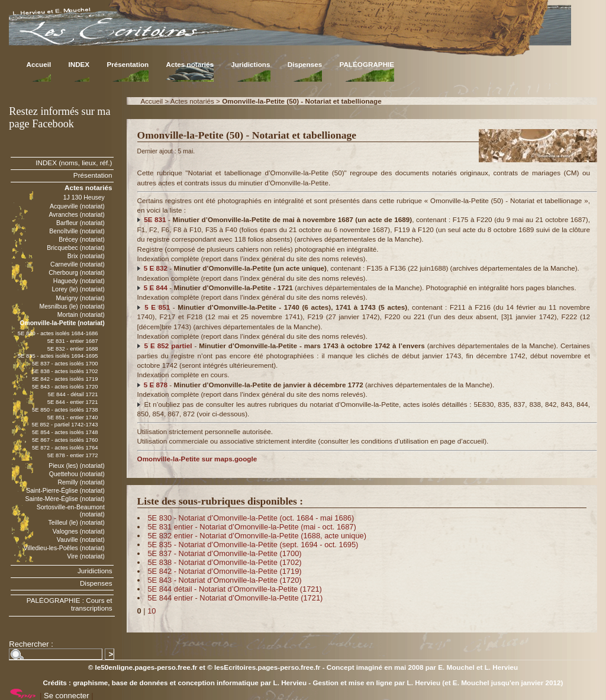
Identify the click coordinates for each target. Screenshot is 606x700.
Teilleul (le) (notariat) (77, 522)
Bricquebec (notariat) (76, 248)
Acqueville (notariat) (77, 206)
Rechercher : (31, 644)
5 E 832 (156, 268)
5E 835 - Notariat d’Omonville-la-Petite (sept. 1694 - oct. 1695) (253, 545)
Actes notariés (190, 64)
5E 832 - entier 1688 (73, 349)
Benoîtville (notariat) (77, 231)
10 (151, 611)
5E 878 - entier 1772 (73, 455)
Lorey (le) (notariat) (78, 289)
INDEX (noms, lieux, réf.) (74, 163)
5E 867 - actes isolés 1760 (65, 440)
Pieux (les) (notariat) (77, 465)
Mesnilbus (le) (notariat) (72, 306)
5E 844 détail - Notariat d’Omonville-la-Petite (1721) (234, 589)
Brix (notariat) (86, 256)
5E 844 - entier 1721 (73, 402)
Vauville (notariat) (81, 540)
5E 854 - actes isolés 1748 (65, 432)
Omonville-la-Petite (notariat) (62, 323)
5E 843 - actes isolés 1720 (65, 386)
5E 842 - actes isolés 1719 (65, 379)
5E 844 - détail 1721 (73, 394)
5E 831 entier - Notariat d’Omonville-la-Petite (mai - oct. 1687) (252, 527)
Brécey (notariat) (82, 239)
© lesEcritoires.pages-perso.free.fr (264, 667)
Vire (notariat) (86, 556)
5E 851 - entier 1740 (73, 417)
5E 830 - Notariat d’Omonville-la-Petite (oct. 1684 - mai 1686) (251, 518)
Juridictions (250, 64)
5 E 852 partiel (168, 346)
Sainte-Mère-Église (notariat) (65, 499)
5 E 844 (156, 288)
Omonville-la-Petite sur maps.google (197, 459)
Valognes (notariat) (79, 531)
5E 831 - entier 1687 (73, 341)
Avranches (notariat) (77, 214)
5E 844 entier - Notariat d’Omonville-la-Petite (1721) (235, 598)
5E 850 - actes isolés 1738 (65, 410)
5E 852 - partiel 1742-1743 (65, 424)
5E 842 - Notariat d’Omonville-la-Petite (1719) (224, 571)
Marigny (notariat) (80, 298)
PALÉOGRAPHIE (367, 64)
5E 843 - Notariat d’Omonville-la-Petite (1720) (224, 580)
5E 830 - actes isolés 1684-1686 (58, 333)
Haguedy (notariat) (79, 281)
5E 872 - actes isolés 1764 (65, 447)
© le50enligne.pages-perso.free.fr (143, 667)
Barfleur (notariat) (80, 223)
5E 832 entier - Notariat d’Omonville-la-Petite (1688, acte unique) (257, 536)
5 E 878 (156, 385)
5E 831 (155, 219)
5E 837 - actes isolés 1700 (65, 363)
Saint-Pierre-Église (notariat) (65, 490)
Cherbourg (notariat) (77, 272)
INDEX (79, 64)
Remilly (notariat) (81, 482)
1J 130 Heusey (84, 197)
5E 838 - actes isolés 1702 (65, 371)
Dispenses (305, 64)
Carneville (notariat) (78, 264)
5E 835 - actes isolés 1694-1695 (58, 356)
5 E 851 (157, 307)
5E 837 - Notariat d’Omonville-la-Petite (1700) (224, 553)
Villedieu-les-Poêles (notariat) (64, 548)
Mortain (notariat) (81, 314)
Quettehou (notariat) (77, 474)
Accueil (39, 64)
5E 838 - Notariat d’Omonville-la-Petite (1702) (224, 562)
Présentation (128, 64)
